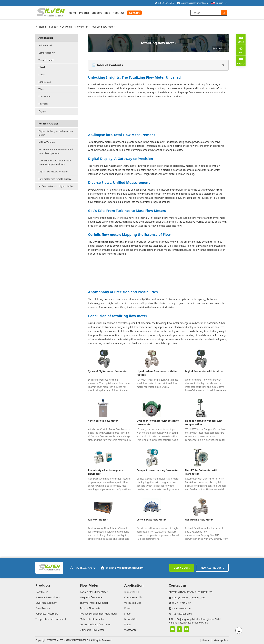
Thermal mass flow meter (94, 603)
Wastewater (45, 96)
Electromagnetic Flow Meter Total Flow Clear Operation (56, 151)
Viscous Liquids (46, 60)
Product (84, 13)
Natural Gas (45, 82)
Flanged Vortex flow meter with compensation (204, 422)
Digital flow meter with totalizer (204, 371)
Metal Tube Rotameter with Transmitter (201, 472)
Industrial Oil (45, 45)
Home (73, 13)
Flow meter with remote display (55, 179)
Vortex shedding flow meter (95, 624)
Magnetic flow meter (91, 597)
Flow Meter (82, 27)
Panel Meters (43, 608)
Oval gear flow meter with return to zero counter (158, 422)
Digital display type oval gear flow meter (56, 133)
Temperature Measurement (51, 619)
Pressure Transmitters (48, 597)
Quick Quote (182, 568)
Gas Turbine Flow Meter (199, 520)
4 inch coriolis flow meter (103, 421)
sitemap (206, 640)
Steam (42, 75)
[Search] (224, 13)
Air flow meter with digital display (56, 186)
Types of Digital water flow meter (108, 371)
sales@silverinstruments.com (194, 3)
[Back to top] (239, 630)
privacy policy (220, 640)
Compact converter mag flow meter (158, 470)
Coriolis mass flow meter (107, 242)
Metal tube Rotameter (92, 619)
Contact (134, 13)
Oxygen (42, 111)
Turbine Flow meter (91, 608)
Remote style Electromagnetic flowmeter (106, 472)
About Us (119, 13)
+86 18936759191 (83, 568)
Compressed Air (47, 53)
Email (241, 39)
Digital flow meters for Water (53, 172)
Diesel (42, 67)
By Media (67, 27)
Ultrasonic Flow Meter (92, 630)
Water (42, 89)
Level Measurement (46, 603)
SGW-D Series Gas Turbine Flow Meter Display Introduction (55, 162)
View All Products (212, 568)
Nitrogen (43, 104)
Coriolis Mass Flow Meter (151, 520)
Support (97, 13)
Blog (107, 13)
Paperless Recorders (47, 614)
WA (241, 50)
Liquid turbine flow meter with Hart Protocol (158, 373)
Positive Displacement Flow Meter (99, 614)
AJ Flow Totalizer (47, 142)
